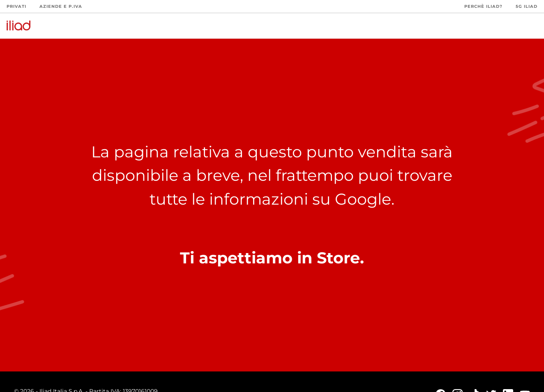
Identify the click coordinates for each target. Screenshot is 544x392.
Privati (16, 6)
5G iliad (527, 6)
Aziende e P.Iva (61, 6)
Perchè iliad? (483, 6)
